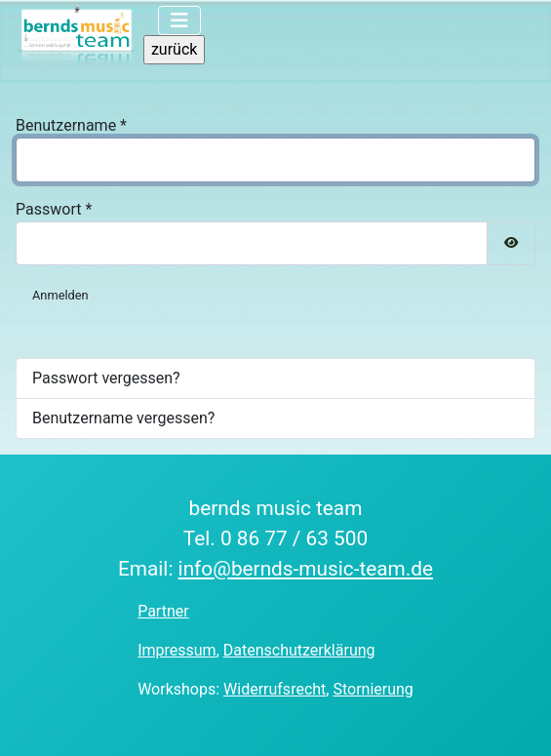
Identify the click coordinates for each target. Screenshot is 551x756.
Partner (163, 611)
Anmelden (60, 295)
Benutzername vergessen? (123, 418)
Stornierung (373, 689)
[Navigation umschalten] (179, 20)
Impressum (177, 650)
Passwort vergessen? (106, 378)
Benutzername (71, 125)
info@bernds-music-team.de (306, 569)
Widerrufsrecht (275, 689)
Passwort (54, 209)
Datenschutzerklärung (299, 650)
